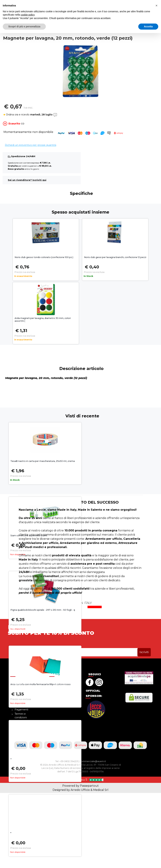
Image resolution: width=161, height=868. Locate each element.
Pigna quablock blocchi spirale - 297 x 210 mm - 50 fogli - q (43, 610)
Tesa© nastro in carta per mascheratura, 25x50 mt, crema (43, 461)
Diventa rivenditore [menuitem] (21, 699)
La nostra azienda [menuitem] (20, 682)
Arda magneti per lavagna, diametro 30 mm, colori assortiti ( (43, 320)
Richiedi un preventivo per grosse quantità (31, 145)
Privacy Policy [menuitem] (23, 722)
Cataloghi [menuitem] (20, 705)
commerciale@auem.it (93, 761)
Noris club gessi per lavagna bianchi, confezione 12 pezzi (115, 257)
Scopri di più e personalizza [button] (24, 861)
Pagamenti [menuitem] (21, 709)
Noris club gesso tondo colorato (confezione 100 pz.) (44, 257)
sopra (81, 3)
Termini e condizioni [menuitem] (21, 716)
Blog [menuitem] (17, 688)
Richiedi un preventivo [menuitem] (60, 687)
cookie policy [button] (28, 850)
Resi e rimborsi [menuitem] (63, 693)
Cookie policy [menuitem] (62, 702)
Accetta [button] (148, 861)
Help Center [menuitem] (61, 680)
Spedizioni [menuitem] (60, 697)
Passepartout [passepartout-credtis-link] (89, 786)
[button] (142, 10)
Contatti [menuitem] (20, 693)
